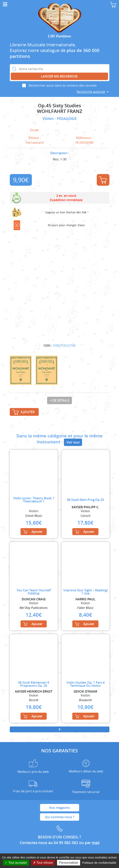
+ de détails (59, 400)
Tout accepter (16, 863)
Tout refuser (43, 863)
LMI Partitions (59, 36)
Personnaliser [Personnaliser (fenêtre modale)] (69, 863)
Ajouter (103, 180)
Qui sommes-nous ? (60, 817)
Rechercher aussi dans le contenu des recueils (63, 85)
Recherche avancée (91, 92)
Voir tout (73, 442)
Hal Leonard (35, 142)
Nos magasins (59, 808)
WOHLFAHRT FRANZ (60, 111)
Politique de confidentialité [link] (99, 863)
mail (96, 843)
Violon (49, 119)
